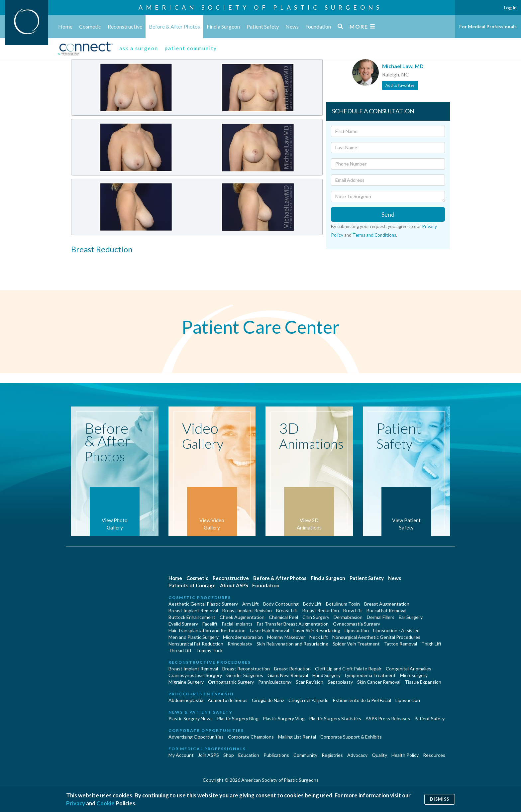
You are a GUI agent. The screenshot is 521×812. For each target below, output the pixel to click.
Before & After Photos (174, 26)
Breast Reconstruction (246, 669)
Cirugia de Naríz (268, 700)
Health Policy (405, 755)
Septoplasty (340, 682)
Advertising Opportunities (196, 737)
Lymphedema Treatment (370, 675)
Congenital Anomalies (409, 669)
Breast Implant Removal (193, 610)
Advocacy (357, 755)
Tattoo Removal (401, 644)
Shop (229, 755)
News (292, 26)
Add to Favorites (400, 85)
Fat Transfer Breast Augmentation (293, 624)
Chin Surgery (316, 617)
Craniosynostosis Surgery (195, 675)
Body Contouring (281, 604)
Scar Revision (310, 682)
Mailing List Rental (297, 737)
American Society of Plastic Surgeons (260, 7)
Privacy (76, 803)
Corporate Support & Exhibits (351, 737)
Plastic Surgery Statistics (335, 718)
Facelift (210, 624)
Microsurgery (414, 675)
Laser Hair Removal (269, 630)
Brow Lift (353, 610)
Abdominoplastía (186, 700)
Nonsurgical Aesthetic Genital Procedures (376, 637)
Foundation (318, 26)
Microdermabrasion (243, 637)
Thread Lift (180, 650)
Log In (510, 7)
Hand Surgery (326, 675)
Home (65, 26)
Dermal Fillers (381, 617)
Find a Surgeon (223, 26)
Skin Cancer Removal (379, 682)
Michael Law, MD (403, 66)
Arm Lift (251, 604)
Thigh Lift (431, 644)
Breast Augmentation (387, 604)
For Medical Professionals (488, 26)
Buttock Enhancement (192, 617)
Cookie (105, 803)
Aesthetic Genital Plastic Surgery (203, 604)
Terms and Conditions (374, 235)
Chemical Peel (283, 617)
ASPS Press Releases (388, 718)
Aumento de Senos (228, 700)
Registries (332, 755)
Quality (379, 755)
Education (249, 755)
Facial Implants (237, 624)
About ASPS (234, 585)
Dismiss (440, 799)
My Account (181, 755)
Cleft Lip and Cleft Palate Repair (348, 669)
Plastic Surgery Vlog (284, 718)
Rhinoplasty (240, 644)
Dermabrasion (348, 617)
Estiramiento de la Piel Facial (362, 700)
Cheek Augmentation (242, 617)
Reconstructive (125, 26)
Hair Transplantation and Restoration (207, 630)
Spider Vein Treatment (356, 644)
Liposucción (408, 700)
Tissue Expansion (423, 682)
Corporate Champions (251, 737)
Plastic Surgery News (191, 718)
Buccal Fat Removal (386, 610)
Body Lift (312, 604)
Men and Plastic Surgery (194, 637)
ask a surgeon (139, 48)
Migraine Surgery (186, 682)
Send (388, 214)
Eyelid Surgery (183, 624)
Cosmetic (90, 26)
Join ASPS (208, 755)
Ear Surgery (411, 617)
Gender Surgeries (245, 675)
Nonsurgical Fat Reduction (196, 644)
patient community (191, 48)
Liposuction (357, 630)
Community (305, 755)
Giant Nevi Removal (288, 675)
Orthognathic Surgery (231, 682)
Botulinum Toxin (343, 604)
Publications (276, 755)
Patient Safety (263, 26)
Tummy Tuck (209, 650)
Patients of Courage (192, 585)
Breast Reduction (321, 610)
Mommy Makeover (286, 637)
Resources (434, 755)
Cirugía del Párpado (309, 700)
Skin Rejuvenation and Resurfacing (292, 644)
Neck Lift (319, 637)
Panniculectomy (275, 682)
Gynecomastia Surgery (357, 624)
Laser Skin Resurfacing (317, 630)
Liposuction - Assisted (396, 630)
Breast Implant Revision (247, 610)
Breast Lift (287, 610)
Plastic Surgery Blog (238, 718)
